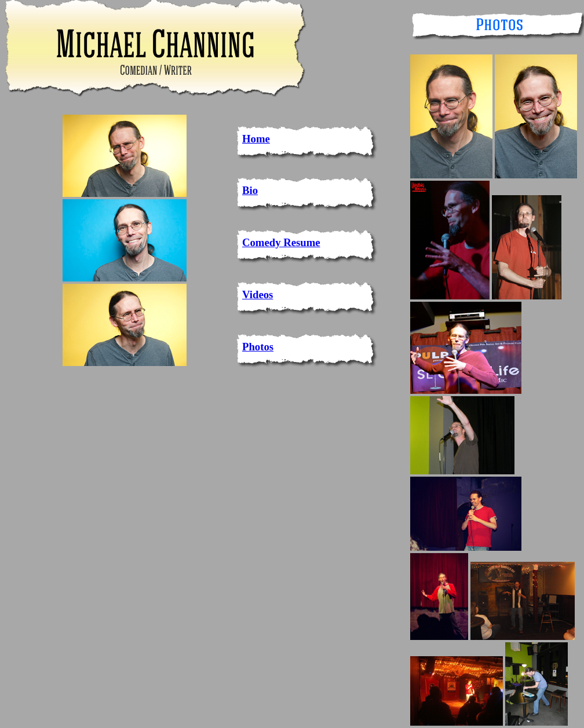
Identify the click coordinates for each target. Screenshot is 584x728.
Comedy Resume (281, 242)
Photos (258, 347)
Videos (258, 295)
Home (256, 139)
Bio (250, 190)
